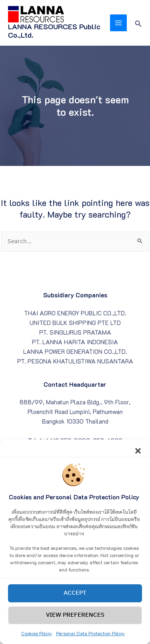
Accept (75, 601)
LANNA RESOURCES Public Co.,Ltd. (54, 31)
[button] (138, 458)
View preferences (75, 623)
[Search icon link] (138, 23)
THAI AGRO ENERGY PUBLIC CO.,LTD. (75, 313)
